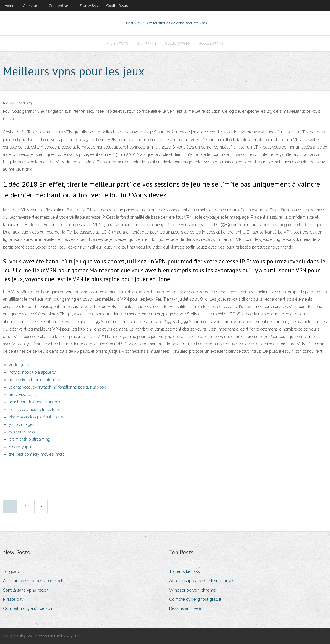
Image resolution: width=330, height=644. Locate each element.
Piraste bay (13, 599)
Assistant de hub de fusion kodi (33, 581)
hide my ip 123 (22, 447)
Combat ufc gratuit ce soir (28, 608)
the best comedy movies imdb (37, 454)
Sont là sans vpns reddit (26, 590)
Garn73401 (31, 6)
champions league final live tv (36, 417)
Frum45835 (89, 6)
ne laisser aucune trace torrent (36, 410)
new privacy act (23, 432)
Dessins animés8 (185, 608)
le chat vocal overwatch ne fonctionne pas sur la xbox (57, 387)
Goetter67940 (60, 6)
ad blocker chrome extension (35, 380)
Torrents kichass (185, 571)
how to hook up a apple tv (32, 372)
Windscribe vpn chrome (192, 590)
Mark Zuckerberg (18, 103)
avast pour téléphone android (35, 402)
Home (9, 6)
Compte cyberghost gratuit (195, 599)
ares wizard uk (22, 395)
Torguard (12, 571)
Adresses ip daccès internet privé (201, 581)
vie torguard (20, 365)
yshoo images (22, 424)
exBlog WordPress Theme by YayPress (48, 636)
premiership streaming (30, 439)
